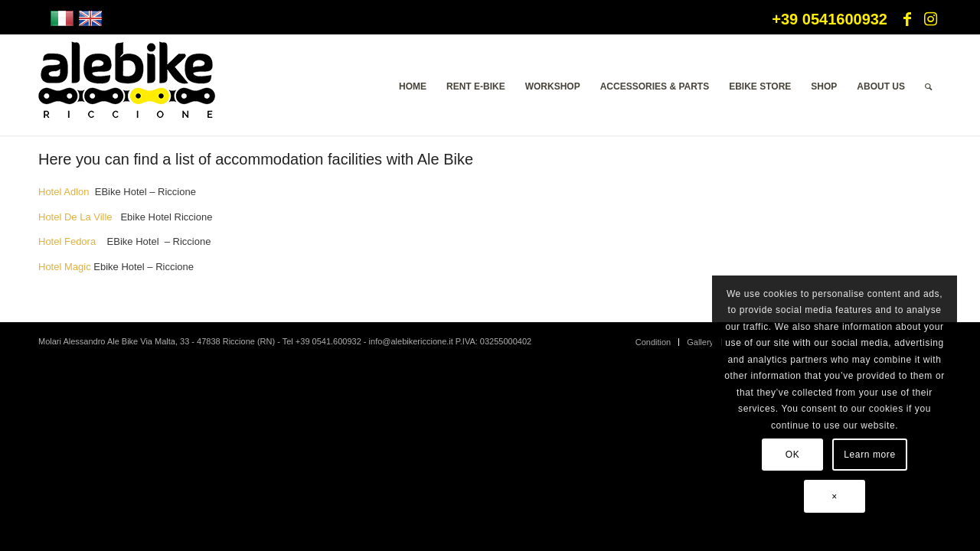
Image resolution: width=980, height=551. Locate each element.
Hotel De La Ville (77, 217)
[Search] (928, 86)
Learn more (869, 455)
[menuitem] (413, 86)
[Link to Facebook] (907, 19)
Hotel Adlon (64, 192)
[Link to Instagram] (930, 19)
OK (793, 455)
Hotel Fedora (69, 241)
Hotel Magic (65, 267)
